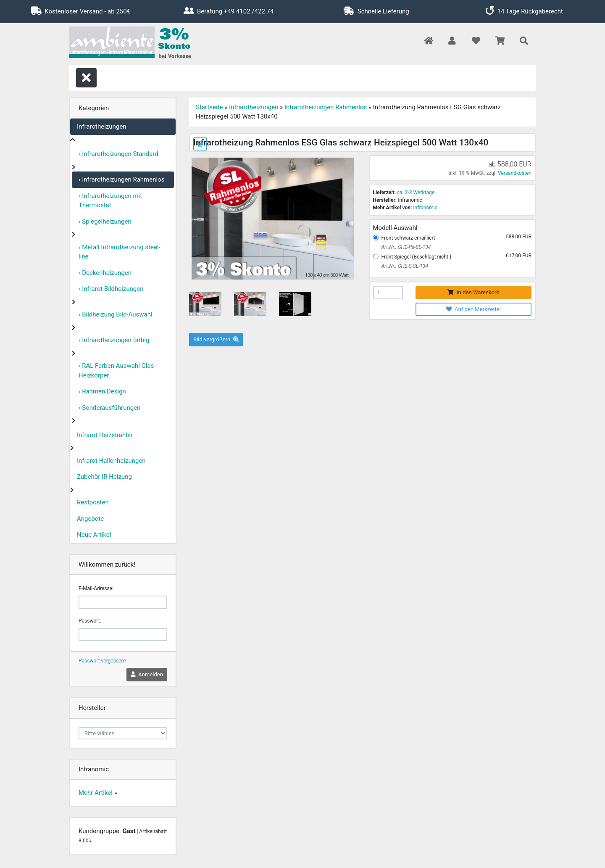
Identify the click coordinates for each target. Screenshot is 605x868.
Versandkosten (515, 173)
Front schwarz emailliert (408, 238)
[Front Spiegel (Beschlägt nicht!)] (376, 257)
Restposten (93, 502)
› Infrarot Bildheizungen (111, 289)
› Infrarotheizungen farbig (114, 340)
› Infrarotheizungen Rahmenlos (121, 179)
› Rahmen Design (102, 391)
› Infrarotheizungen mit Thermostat (110, 201)
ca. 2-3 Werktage (416, 193)
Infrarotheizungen (101, 127)
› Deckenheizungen (105, 273)
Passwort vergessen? (103, 661)
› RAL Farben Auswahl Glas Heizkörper (116, 371)
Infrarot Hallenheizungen (111, 461)
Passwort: (90, 621)
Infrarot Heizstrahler (105, 435)
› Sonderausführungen (109, 408)
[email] (123, 602)
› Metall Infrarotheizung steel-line (120, 252)
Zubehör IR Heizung (104, 477)
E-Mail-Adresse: (96, 588)
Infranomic (425, 208)
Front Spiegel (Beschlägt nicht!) (417, 257)
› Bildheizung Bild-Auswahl (116, 314)
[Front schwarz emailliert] (376, 238)
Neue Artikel (94, 535)
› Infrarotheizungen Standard (118, 154)
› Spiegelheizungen (105, 222)
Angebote (90, 519)
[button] (452, 41)
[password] (123, 635)
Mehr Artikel (96, 793)
